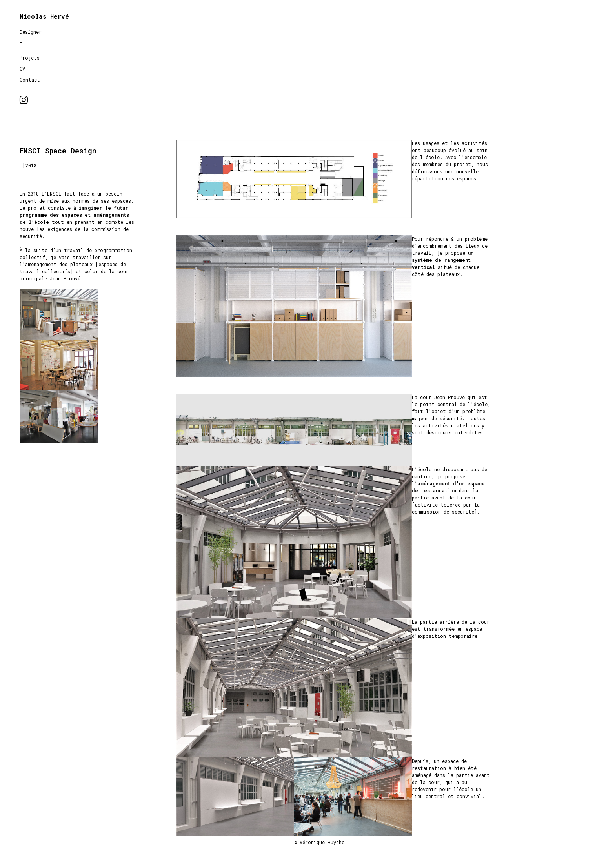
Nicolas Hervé (44, 16)
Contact (30, 80)
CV (22, 69)
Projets (30, 58)
